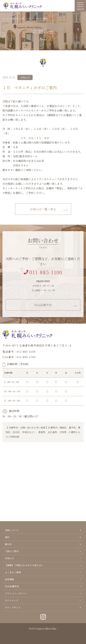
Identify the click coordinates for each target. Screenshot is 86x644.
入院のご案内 (12, 551)
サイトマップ (12, 600)
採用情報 (9, 579)
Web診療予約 (43, 305)
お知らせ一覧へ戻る (43, 209)
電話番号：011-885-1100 (19, 352)
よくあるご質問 (13, 572)
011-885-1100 (43, 272)
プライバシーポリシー (16, 593)
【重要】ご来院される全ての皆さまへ (24, 565)
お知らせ (9, 558)
